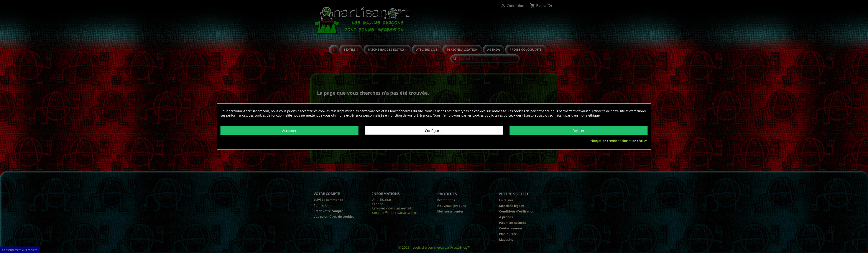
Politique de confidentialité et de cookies (618, 141)
